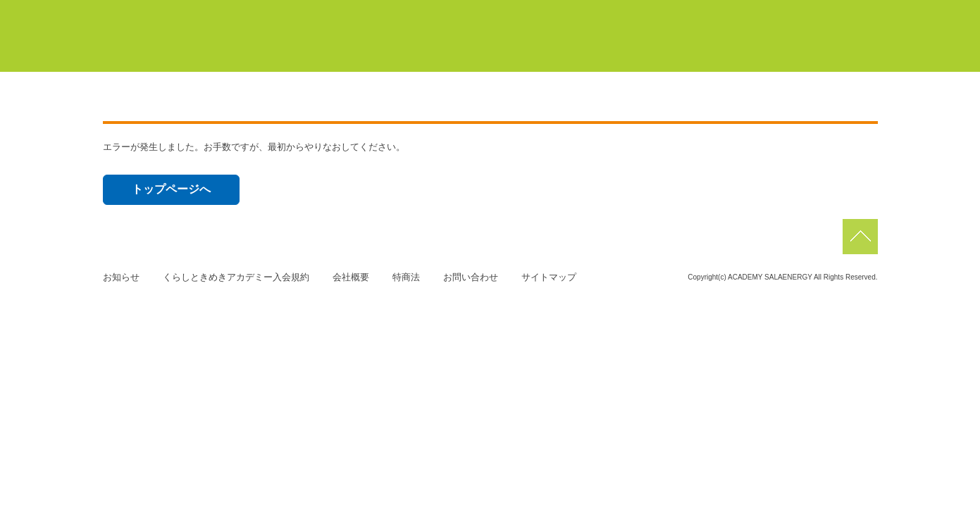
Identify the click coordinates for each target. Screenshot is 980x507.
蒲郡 (591, 13)
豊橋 (528, 13)
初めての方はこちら (528, 49)
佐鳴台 (782, 13)
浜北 (652, 13)
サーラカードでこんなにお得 (681, 49)
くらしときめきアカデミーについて (360, 49)
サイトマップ (549, 277)
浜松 (714, 13)
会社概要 (351, 277)
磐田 (849, 13)
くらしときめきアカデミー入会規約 (236, 277)
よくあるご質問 (824, 49)
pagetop (860, 237)
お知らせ (121, 277)
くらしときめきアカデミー (167, 35)
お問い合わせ (471, 277)
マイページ (441, 13)
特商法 (406, 277)
